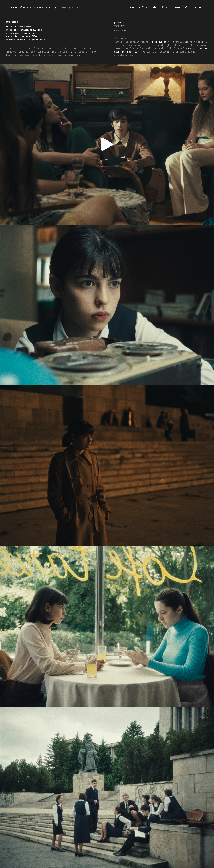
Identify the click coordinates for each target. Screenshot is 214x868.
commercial (180, 7)
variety (119, 26)
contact (198, 7)
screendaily (121, 30)
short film (160, 7)
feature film (139, 7)
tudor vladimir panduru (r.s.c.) (45, 7)
